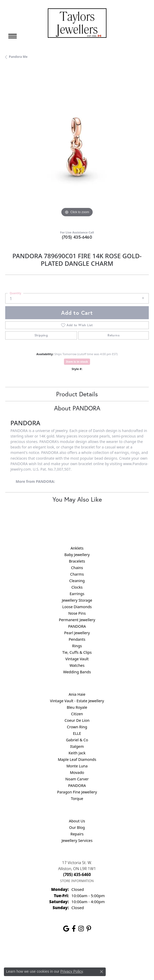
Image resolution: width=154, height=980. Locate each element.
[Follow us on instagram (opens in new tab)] (81, 929)
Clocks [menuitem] (77, 587)
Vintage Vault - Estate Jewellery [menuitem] (77, 701)
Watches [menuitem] (77, 665)
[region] (77, 147)
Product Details (77, 394)
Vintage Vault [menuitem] (77, 659)
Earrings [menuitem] (77, 594)
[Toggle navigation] (13, 36)
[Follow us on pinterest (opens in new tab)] (89, 929)
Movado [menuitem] (77, 772)
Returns (114, 335)
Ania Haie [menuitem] (77, 694)
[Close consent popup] (102, 972)
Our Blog (77, 827)
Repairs (77, 834)
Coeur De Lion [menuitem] (77, 720)
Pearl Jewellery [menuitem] (77, 633)
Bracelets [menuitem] (77, 561)
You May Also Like (77, 499)
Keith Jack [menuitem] (77, 753)
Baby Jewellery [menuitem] (77, 555)
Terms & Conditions (82, 953)
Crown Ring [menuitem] (77, 727)
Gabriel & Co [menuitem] (77, 740)
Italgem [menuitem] (77, 746)
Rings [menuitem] (77, 646)
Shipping (41, 335)
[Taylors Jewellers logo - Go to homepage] (77, 23)
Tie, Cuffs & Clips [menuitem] (77, 652)
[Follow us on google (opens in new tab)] (66, 929)
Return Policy (25, 953)
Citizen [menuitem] (77, 714)
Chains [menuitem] (77, 568)
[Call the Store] (77, 874)
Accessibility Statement (121, 953)
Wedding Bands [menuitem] (77, 672)
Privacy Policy (51, 953)
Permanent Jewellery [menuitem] (77, 620)
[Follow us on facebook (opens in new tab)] (74, 929)
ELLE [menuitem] (77, 733)
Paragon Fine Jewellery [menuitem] (77, 792)
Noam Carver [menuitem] (77, 779)
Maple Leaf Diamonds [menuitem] (77, 759)
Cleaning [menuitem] (77, 581)
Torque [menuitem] (77, 799)
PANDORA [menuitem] (77, 626)
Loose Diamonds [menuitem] (77, 607)
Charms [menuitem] (77, 574)
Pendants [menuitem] (77, 639)
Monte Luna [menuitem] (77, 766)
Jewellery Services (77, 840)
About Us (77, 821)
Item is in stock (77, 362)
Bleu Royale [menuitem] (77, 707)
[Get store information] (77, 881)
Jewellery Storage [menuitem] (77, 600)
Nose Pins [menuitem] (77, 613)
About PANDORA (77, 408)
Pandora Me (18, 57)
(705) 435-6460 (77, 237)
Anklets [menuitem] (77, 548)
